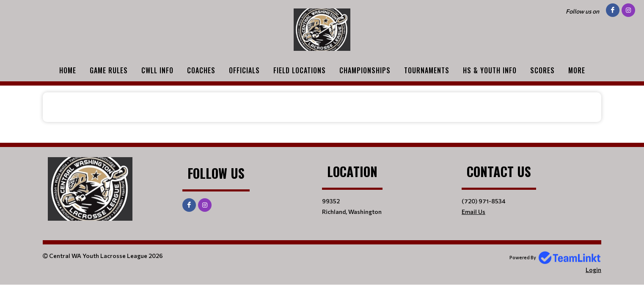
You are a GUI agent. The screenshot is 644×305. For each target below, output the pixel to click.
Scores (542, 70)
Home (68, 70)
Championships (365, 70)
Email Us (473, 212)
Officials (244, 70)
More (577, 70)
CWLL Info (157, 70)
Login (593, 270)
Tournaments (427, 70)
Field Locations (300, 70)
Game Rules (109, 70)
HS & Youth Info (490, 70)
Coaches (201, 70)
